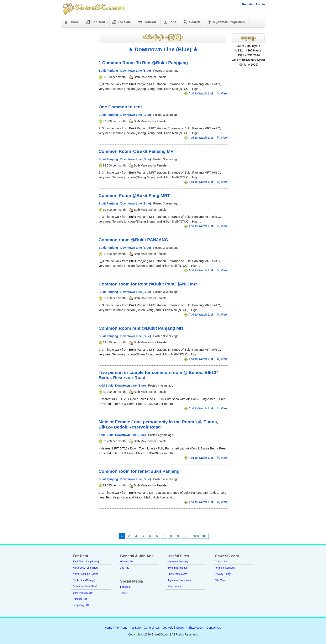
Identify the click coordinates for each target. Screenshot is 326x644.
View (224, 93)
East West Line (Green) (86, 562)
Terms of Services (225, 568)
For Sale (121, 22)
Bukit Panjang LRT (83, 593)
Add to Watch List (201, 93)
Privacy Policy (223, 574)
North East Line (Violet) (86, 574)
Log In (261, 4)
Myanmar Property (178, 562)
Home (71, 22)
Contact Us (221, 562)
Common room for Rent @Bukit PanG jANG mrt (148, 284)
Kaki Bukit (106, 386)
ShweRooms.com (177, 574)
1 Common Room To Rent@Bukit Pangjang (143, 63)
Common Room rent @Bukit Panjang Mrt (141, 328)
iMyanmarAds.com (178, 568)
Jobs (169, 22)
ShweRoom (196, 628)
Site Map (220, 580)
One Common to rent (120, 107)
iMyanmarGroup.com (179, 580)
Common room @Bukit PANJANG (133, 240)
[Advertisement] (78, 93)
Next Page (200, 536)
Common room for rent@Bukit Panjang (139, 471)
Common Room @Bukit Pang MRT (134, 195)
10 (186, 536)
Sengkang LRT (81, 605)
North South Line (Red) (86, 568)
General (147, 22)
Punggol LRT (80, 599)
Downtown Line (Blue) (136, 71)
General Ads (127, 562)
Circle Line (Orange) (84, 580)
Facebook (126, 587)
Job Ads (125, 568)
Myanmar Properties (226, 22)
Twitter (124, 593)
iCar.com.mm (175, 586)
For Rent (97, 23)
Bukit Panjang (108, 71)
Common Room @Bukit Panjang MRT (137, 151)
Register (248, 4)
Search (191, 22)
